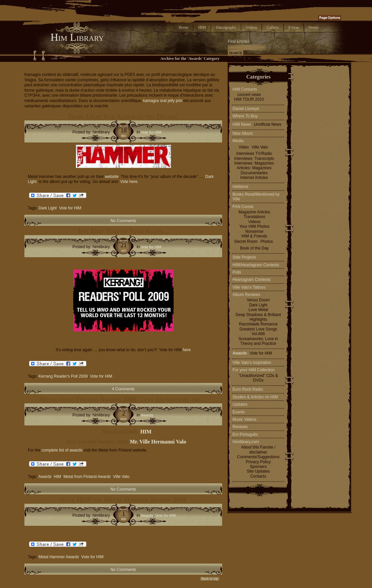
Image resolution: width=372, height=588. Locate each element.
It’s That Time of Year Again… (123, 231)
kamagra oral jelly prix (163, 101)
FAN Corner (243, 207)
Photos (266, 241)
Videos (251, 27)
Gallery (273, 27)
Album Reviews (246, 295)
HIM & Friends (254, 236)
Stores (313, 27)
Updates (240, 404)
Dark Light (48, 208)
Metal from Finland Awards (87, 477)
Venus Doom (258, 300)
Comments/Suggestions (258, 457)
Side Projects (244, 257)
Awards (147, 415)
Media (238, 141)
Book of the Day (254, 248)
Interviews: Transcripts (254, 159)
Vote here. (129, 182)
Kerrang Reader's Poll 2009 (63, 376)
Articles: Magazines (254, 168)
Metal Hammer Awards (59, 557)
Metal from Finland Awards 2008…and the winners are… (123, 399)
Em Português (245, 434)
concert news (249, 95)
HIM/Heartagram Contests (256, 265)
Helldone (240, 187)
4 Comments (123, 389)
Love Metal (258, 310)
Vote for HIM (151, 132)
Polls (237, 272)
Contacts (258, 476)
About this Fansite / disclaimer (258, 450)
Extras (294, 27)
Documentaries (254, 173)
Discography (226, 27)
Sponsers (258, 467)
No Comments (123, 221)
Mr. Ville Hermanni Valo (158, 442)
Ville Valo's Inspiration (252, 363)
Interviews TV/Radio (254, 154)
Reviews (240, 427)
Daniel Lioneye (246, 109)
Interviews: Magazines (254, 163)
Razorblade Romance (258, 324)
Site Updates (258, 471)
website (112, 177)
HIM (202, 27)
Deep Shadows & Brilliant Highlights (258, 317)
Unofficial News (268, 124)
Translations (254, 217)
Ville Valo (121, 477)
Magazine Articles (254, 212)
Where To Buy (245, 116)
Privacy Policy (258, 462)
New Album (243, 133)
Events (239, 412)
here (187, 350)
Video (244, 147)
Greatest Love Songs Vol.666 (258, 331)
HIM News (242, 124)
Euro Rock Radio (248, 389)
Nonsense (254, 231)
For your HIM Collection (254, 370)
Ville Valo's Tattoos (249, 287)
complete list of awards (62, 450)
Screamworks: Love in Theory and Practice (258, 341)
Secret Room (246, 241)
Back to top (210, 579)
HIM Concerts (245, 89)
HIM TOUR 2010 (249, 99)
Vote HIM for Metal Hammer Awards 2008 (123, 500)
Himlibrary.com (246, 442)
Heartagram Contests (252, 280)
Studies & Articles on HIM (255, 397)
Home (183, 27)
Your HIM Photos (254, 226)
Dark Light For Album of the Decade (123, 116)
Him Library (77, 37)
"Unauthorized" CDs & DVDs (258, 378)
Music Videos (244, 419)
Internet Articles (254, 178)
